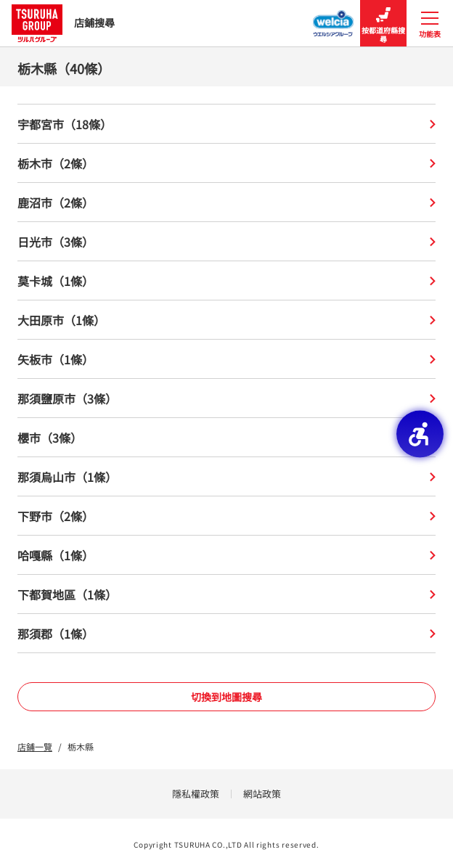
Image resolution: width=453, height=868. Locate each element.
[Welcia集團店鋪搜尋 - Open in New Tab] (334, 19)
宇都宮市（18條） (226, 124)
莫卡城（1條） (226, 281)
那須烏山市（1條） (226, 477)
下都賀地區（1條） (226, 594)
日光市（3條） (226, 242)
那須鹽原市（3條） (226, 398)
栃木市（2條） (226, 163)
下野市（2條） (226, 516)
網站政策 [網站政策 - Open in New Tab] (262, 794)
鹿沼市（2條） (226, 202)
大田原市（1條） (226, 320)
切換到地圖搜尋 (226, 697)
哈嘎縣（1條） (226, 555)
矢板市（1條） (226, 359)
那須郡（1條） (226, 634)
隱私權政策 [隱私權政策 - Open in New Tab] (196, 794)
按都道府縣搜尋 (383, 24)
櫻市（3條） (226, 438)
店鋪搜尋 (63, 23)
